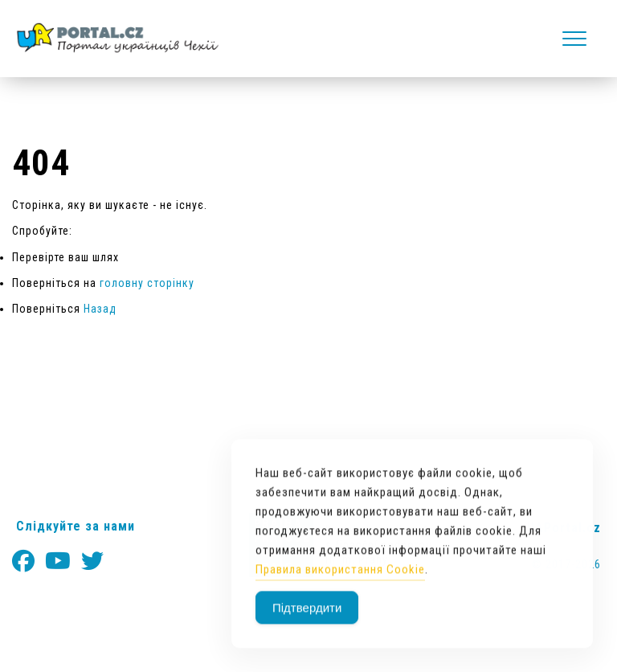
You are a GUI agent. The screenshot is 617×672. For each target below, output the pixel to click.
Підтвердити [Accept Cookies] (307, 630)
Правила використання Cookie (340, 592)
